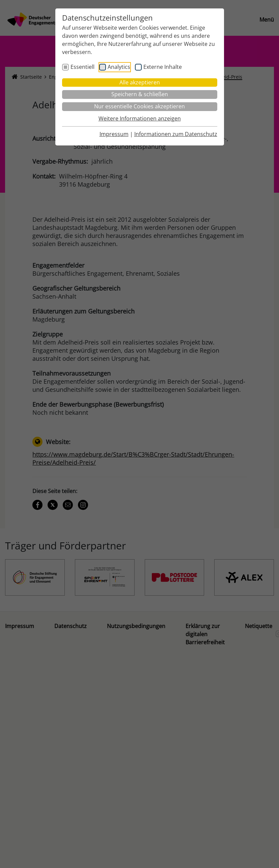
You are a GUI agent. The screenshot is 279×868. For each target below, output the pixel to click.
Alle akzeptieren (140, 82)
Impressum (114, 134)
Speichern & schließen (140, 94)
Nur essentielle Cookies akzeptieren (139, 106)
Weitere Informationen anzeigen (140, 118)
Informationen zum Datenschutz (176, 134)
